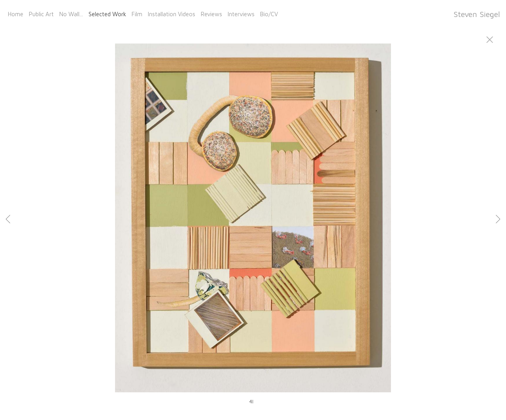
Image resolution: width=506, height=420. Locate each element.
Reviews (211, 14)
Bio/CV (269, 14)
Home (16, 14)
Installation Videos (172, 14)
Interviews (241, 14)
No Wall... (71, 14)
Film (137, 14)
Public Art (41, 14)
